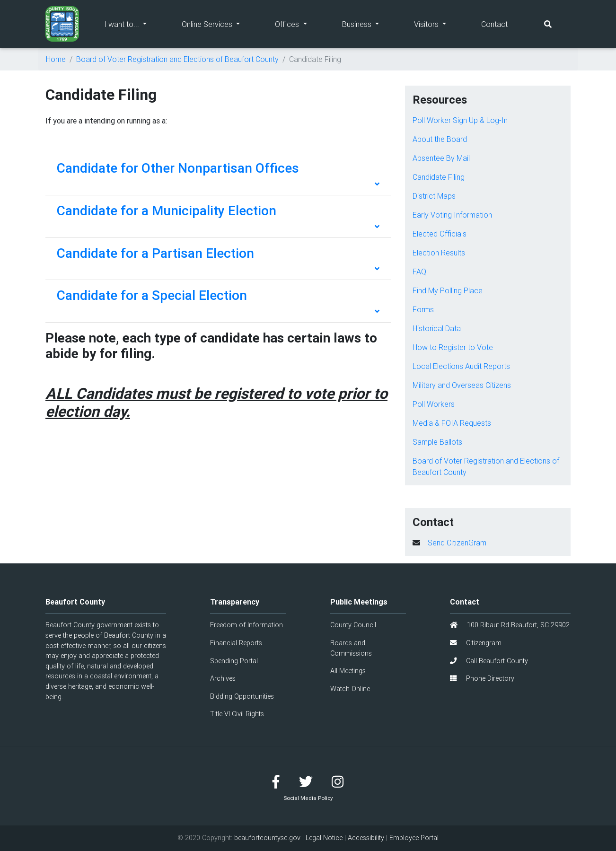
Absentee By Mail (441, 158)
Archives (223, 678)
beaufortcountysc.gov (267, 838)
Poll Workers (434, 404)
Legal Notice (324, 838)
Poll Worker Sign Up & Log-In (460, 120)
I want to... (134, 23)
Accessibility (366, 838)
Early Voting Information (452, 215)
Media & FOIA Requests (452, 423)
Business (369, 23)
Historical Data (437, 328)
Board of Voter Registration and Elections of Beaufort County (177, 59)
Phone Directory (482, 678)
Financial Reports (236, 643)
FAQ (419, 272)
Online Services (220, 23)
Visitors (439, 23)
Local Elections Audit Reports (461, 366)
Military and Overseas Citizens (462, 385)
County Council (353, 625)
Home (56, 59)
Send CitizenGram (457, 543)
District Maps (434, 196)
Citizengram (476, 643)
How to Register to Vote (453, 347)
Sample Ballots (437, 442)
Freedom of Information (246, 625)
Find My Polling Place (448, 290)
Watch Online (350, 689)
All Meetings (348, 671)
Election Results (439, 253)
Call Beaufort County (489, 661)
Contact (494, 24)
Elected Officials (440, 234)
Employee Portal (414, 838)
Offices (299, 23)
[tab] (218, 174)
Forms (423, 309)
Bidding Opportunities (242, 696)
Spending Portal (234, 661)
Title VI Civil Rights (237, 714)
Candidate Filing (439, 177)
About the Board (440, 139)
